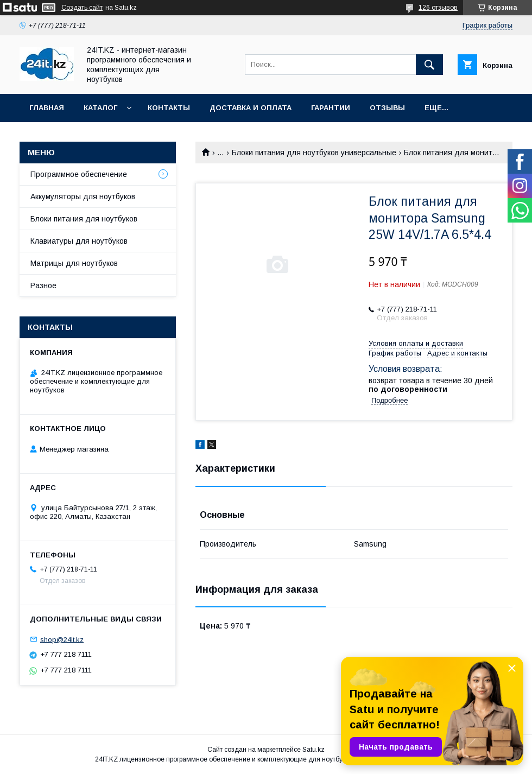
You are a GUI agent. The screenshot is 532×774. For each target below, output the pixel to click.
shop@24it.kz (62, 639)
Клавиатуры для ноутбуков (79, 241)
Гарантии (331, 108)
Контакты (169, 108)
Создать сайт (82, 8)
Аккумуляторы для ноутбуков (83, 196)
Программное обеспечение (79, 174)
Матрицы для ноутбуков (74, 263)
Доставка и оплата (251, 108)
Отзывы (387, 108)
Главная (47, 108)
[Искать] (429, 65)
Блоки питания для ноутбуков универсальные (314, 153)
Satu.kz (313, 750)
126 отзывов (438, 8)
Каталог (100, 108)
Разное (43, 286)
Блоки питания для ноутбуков (84, 219)
